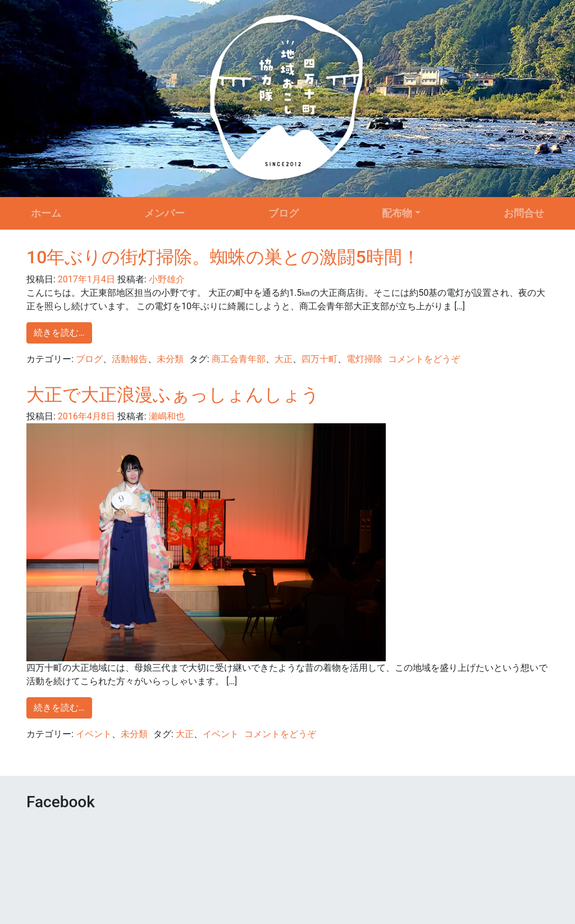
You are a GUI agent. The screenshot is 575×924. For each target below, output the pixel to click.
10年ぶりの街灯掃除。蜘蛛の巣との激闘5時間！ (223, 257)
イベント (94, 734)
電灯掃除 (364, 359)
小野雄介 (166, 279)
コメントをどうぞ (424, 359)
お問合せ (524, 213)
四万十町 (320, 359)
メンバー (165, 213)
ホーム (46, 213)
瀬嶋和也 (166, 416)
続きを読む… (59, 333)
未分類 (170, 359)
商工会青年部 (239, 359)
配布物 (397, 213)
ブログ (284, 213)
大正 (284, 359)
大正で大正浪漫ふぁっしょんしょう (173, 395)
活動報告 (130, 359)
